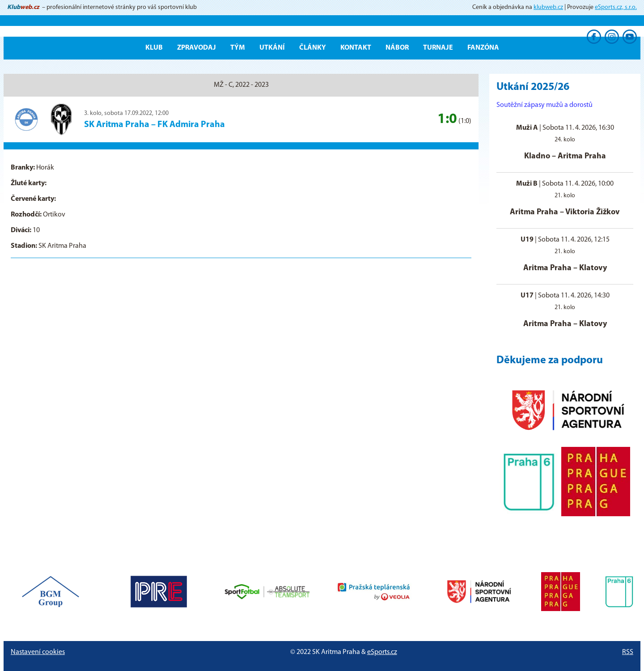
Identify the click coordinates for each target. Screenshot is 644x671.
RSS (628, 652)
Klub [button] (154, 48)
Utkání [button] (272, 48)
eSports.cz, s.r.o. (616, 7)
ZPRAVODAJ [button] (197, 48)
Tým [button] (238, 48)
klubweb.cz (548, 7)
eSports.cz (382, 652)
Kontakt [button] (356, 48)
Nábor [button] (397, 48)
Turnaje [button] (438, 48)
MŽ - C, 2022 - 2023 (241, 85)
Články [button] (313, 48)
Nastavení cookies (38, 652)
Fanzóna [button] (483, 48)
